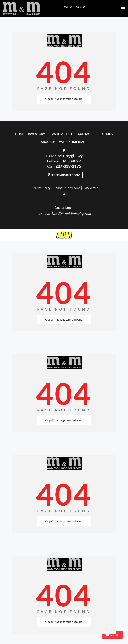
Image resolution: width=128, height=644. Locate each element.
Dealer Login (64, 207)
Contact (85, 134)
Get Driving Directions (64, 175)
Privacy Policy (41, 188)
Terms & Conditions (67, 188)
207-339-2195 (68, 166)
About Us (48, 142)
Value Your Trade (73, 142)
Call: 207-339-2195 (75, 7)
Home (20, 134)
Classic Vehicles (61, 134)
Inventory (36, 134)
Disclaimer (91, 188)
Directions (104, 134)
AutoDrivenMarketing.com (71, 214)
